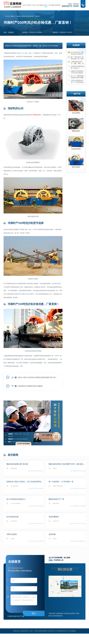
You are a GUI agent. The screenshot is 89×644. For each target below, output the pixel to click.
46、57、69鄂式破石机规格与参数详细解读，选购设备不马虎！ (77, 77)
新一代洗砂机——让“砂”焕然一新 (61, 482)
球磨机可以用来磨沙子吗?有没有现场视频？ (77, 72)
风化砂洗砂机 (76, 149)
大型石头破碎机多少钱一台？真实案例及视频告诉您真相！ (77, 81)
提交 (34, 613)
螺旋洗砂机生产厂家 (56, 499)
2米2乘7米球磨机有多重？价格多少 (78, 67)
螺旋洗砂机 (76, 131)
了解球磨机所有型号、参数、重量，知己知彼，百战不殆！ (77, 63)
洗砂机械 (52, 534)
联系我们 (58, 5)
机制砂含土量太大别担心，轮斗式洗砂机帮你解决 (25, 482)
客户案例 (40, 5)
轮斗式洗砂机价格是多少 (16, 499)
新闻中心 (46, 5)
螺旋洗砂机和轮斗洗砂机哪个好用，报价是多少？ (67, 464)
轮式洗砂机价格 (13, 517)
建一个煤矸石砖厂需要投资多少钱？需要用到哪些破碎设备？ (77, 58)
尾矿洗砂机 (76, 167)
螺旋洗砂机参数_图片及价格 (17, 464)
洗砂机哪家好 (54, 517)
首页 (24, 5)
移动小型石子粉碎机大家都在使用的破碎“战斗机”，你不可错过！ (38, 377)
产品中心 (34, 5)
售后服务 (52, 5)
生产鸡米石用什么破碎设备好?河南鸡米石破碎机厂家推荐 (78, 53)
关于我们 (28, 5)
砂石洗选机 (76, 113)
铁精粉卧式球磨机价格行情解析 (31, 386)
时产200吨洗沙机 (36, 115)
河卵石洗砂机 (12, 534)
